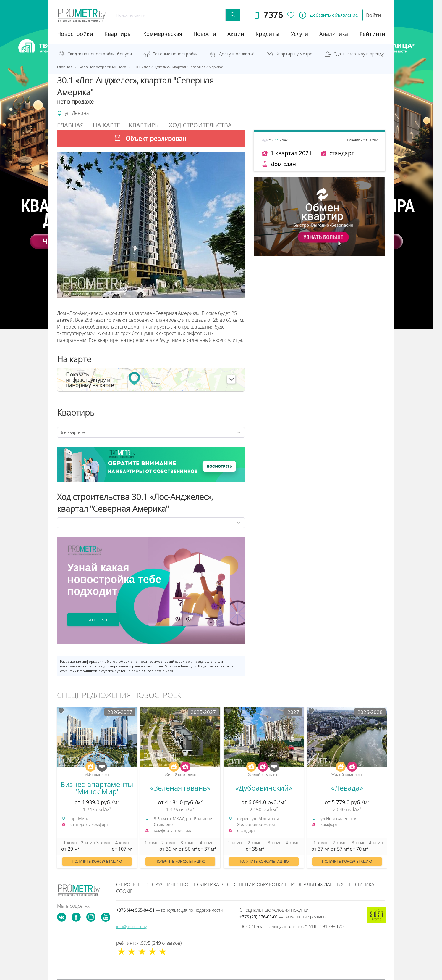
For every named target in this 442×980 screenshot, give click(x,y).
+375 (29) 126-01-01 (283, 917)
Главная (71, 125)
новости (205, 34)
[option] (97, 790)
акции (236, 34)
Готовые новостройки (175, 54)
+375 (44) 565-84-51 (169, 910)
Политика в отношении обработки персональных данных (269, 884)
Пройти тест (93, 619)
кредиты (267, 34)
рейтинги (372, 34)
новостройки (75, 34)
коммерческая (163, 34)
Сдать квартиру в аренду (359, 54)
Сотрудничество (167, 884)
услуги (299, 34)
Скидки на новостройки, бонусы (100, 54)
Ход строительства (200, 125)
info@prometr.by (131, 927)
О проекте (128, 884)
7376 (273, 15)
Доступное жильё (237, 54)
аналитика (334, 34)
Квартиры (118, 34)
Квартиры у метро (294, 54)
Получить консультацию (97, 861)
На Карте (106, 125)
